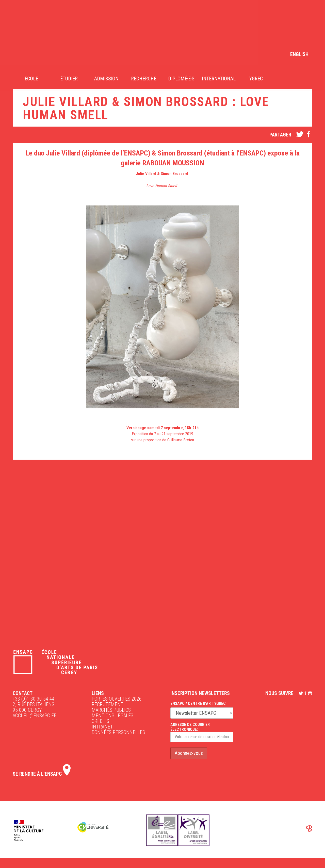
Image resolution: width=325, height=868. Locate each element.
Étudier (69, 79)
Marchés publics (111, 710)
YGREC (256, 79)
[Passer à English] (299, 54)
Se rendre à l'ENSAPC (42, 774)
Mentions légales (112, 716)
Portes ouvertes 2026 (117, 699)
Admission (106, 79)
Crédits (100, 721)
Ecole (31, 79)
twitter (300, 134)
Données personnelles (118, 732)
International (219, 79)
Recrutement (108, 704)
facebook (308, 134)
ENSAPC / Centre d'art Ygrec (198, 704)
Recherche (144, 79)
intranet (102, 727)
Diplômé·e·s (181, 79)
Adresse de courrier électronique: (202, 732)
